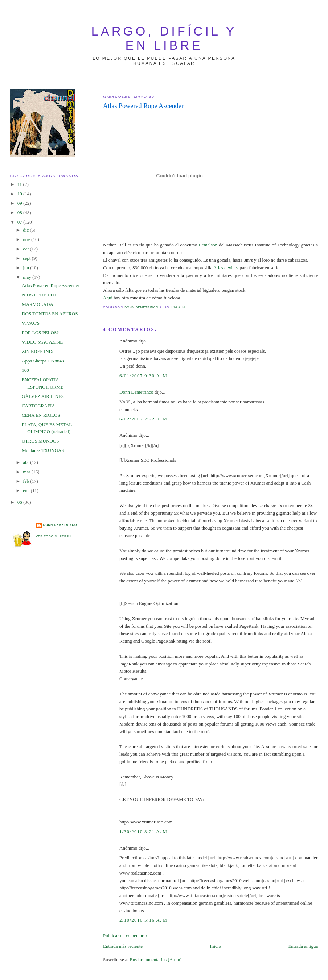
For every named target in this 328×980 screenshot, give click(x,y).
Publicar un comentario (125, 936)
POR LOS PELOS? (40, 333)
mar (27, 472)
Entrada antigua (303, 946)
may (28, 277)
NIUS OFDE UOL (40, 295)
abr (26, 462)
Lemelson (208, 245)
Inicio (216, 946)
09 (20, 203)
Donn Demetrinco (136, 392)
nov (27, 239)
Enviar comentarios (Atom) (156, 960)
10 (20, 194)
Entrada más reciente (123, 946)
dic (26, 230)
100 (25, 370)
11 (20, 184)
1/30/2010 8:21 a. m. (144, 832)
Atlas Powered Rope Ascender (51, 285)
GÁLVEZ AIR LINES (43, 396)
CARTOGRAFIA (38, 406)
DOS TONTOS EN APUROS (50, 314)
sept (27, 258)
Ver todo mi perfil (54, 537)
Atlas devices (226, 268)
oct (26, 249)
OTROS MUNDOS (40, 441)
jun (26, 268)
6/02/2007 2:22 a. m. (144, 419)
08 (20, 213)
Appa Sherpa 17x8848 (43, 361)
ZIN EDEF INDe (38, 351)
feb (26, 481)
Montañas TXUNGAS (43, 450)
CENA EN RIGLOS (41, 415)
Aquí (108, 298)
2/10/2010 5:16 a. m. (144, 920)
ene (27, 491)
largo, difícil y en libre (164, 38)
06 (20, 502)
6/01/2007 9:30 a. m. (144, 376)
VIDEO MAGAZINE (42, 342)
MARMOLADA (38, 304)
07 (20, 222)
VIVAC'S (31, 323)
